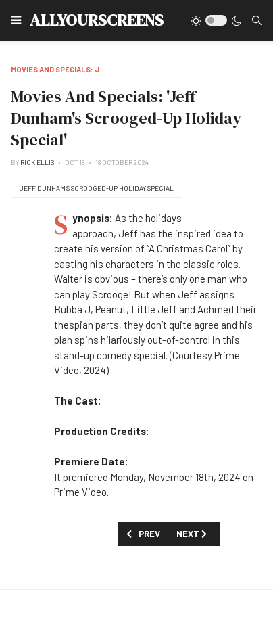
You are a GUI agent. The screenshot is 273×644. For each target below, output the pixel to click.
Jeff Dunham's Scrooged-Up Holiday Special (97, 188)
